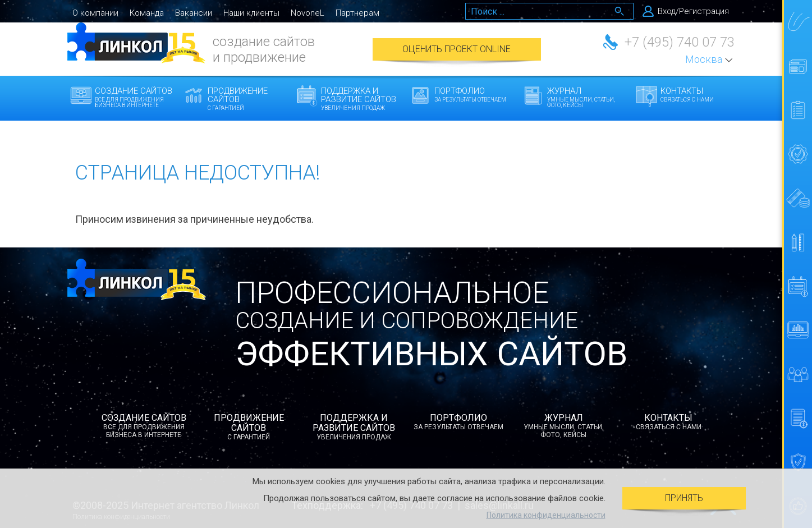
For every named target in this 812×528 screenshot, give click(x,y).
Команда (147, 13)
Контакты (702, 94)
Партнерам (357, 13)
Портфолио (476, 94)
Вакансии (194, 13)
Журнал (588, 97)
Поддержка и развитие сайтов (362, 98)
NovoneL (308, 13)
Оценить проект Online (457, 49)
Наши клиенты (251, 13)
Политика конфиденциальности (546, 515)
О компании (95, 13)
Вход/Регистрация (693, 11)
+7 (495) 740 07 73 (680, 42)
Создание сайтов (136, 97)
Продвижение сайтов (249, 98)
